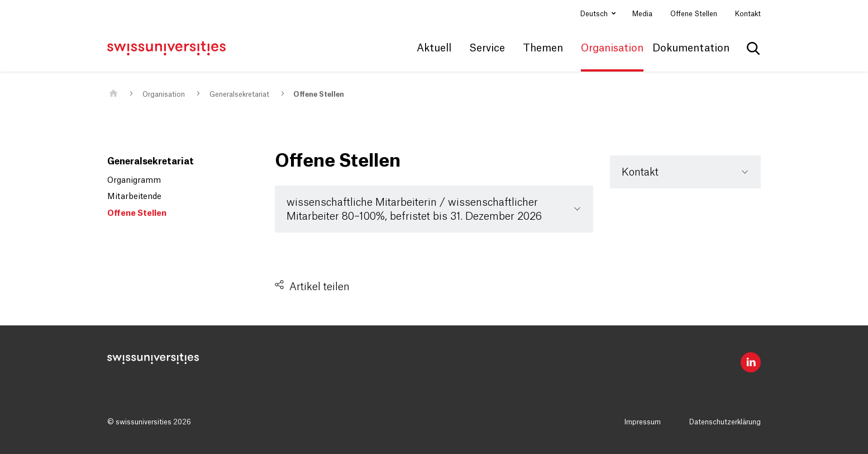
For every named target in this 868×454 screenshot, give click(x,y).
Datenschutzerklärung (725, 422)
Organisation (164, 94)
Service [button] (487, 48)
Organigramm (134, 181)
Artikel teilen (319, 287)
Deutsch (595, 14)
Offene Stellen (694, 14)
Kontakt (748, 14)
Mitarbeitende (134, 197)
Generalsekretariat (239, 94)
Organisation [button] (612, 48)
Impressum (643, 422)
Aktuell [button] (434, 48)
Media (642, 14)
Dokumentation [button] (691, 48)
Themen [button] (543, 48)
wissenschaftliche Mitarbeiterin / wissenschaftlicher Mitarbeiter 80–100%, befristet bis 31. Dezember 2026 (414, 210)
